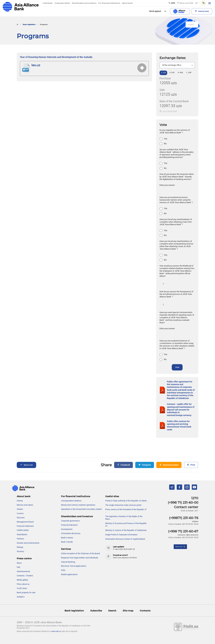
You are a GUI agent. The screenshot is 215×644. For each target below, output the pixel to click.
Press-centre (24, 553)
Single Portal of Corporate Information (121, 529)
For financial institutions (76, 490)
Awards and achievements (28, 537)
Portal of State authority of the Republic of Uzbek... (127, 495)
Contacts (145, 605)
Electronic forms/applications (74, 560)
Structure (21, 512)
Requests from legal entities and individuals (80, 552)
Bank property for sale (26, 586)
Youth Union (22, 582)
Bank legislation (29, 25)
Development (67, 523)
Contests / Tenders (25, 570)
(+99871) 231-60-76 (184, 512)
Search (112, 605)
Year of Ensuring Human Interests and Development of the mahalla (56, 57)
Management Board (25, 516)
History (20, 495)
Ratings (20, 541)
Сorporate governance (70, 515)
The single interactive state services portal (123, 499)
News (19, 557)
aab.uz (21, 7)
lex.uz (36, 65)
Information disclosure (71, 528)
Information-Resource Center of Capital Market (125, 533)
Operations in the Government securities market (81, 503)
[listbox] (177, 65)
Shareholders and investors (77, 510)
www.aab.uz (56, 625)
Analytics (21, 591)
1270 (195, 492)
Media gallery (22, 574)
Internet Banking (68, 556)
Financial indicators (69, 519)
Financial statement (25, 520)
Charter (20, 503)
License (20, 507)
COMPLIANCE (23, 524)
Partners (20, 533)
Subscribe (96, 605)
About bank (24, 490)
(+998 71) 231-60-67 (183, 525)
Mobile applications (69, 569)
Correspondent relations (71, 495)
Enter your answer (167, 185)
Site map (128, 605)
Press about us (23, 578)
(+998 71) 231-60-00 (183, 497)
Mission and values (25, 499)
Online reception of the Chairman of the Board (80, 548)
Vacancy (20, 545)
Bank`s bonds (67, 536)
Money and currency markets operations (78, 499)
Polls (63, 564)
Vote (177, 367)
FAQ (18, 561)
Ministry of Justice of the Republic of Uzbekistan (126, 524)
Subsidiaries (22, 529)
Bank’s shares (67, 532)
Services (66, 543)
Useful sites (112, 490)
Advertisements (23, 566)
